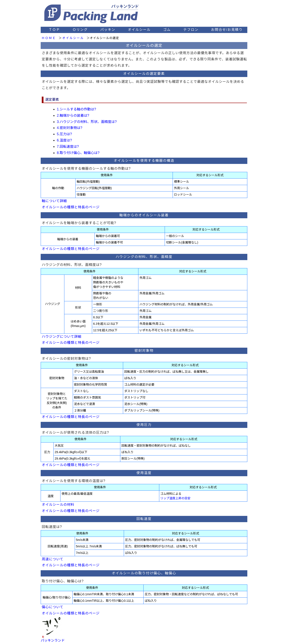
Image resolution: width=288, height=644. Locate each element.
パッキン (108, 30)
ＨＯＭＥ (49, 38)
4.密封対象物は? (70, 128)
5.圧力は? (64, 134)
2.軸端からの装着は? (73, 115)
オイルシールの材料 (58, 505)
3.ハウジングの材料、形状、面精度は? (87, 122)
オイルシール (139, 30)
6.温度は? (64, 140)
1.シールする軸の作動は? (76, 109)
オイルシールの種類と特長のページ (71, 207)
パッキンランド (53, 640)
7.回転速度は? (68, 147)
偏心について (53, 607)
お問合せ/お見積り (227, 30)
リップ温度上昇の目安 (175, 498)
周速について (53, 559)
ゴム (167, 30)
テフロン (191, 30)
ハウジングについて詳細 (62, 337)
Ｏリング (80, 30)
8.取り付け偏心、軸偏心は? (78, 153)
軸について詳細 (54, 201)
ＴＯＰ (54, 30)
